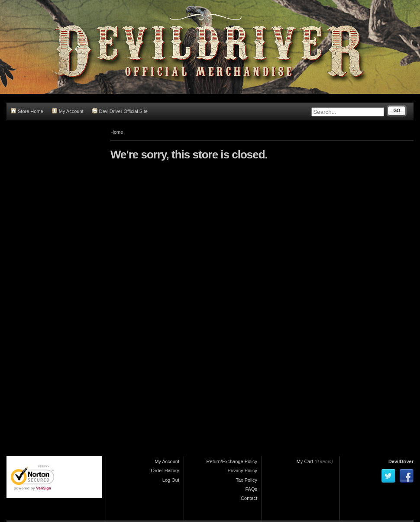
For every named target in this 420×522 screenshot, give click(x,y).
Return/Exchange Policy (232, 461)
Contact (249, 498)
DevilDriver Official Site (120, 111)
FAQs (251, 489)
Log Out (171, 480)
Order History (165, 470)
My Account (68, 111)
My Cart (305, 461)
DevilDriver (401, 461)
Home (117, 132)
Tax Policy (246, 480)
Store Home (27, 111)
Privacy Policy (242, 470)
